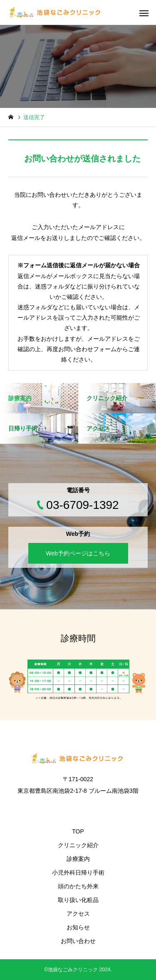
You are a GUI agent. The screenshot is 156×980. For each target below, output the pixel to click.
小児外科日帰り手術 (78, 872)
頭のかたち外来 (78, 886)
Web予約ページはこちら (78, 553)
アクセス (78, 914)
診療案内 (78, 859)
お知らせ (78, 927)
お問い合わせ (78, 941)
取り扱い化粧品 (78, 900)
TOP (78, 831)
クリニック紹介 (78, 845)
